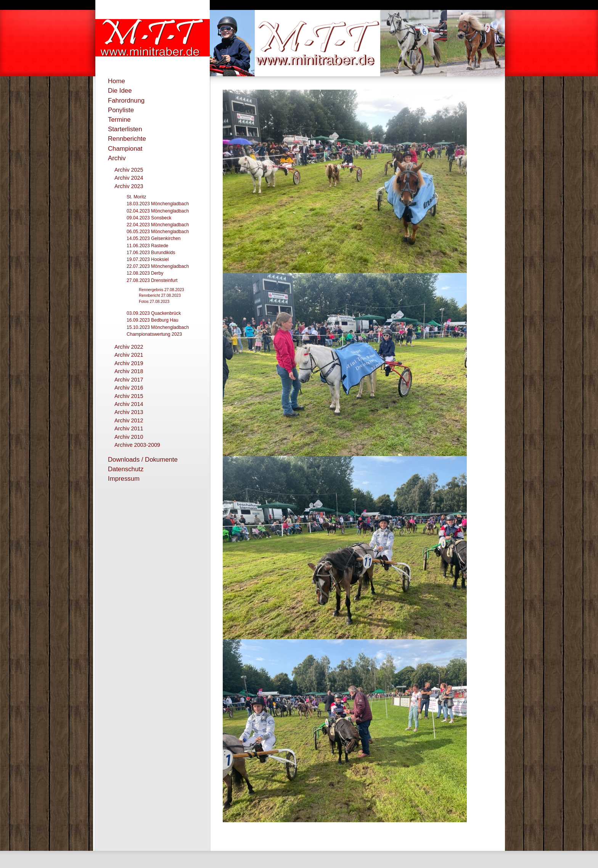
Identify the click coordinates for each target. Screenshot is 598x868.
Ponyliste (121, 110)
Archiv (117, 158)
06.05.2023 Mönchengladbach (158, 232)
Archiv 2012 (129, 420)
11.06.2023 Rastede (147, 246)
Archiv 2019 (129, 363)
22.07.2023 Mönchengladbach (158, 266)
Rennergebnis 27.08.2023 (162, 290)
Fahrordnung (126, 101)
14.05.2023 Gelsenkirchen (154, 238)
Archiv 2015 (129, 396)
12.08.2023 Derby (145, 273)
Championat (125, 149)
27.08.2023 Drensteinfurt (152, 280)
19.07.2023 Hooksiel (148, 259)
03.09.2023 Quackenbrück (154, 313)
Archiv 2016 (129, 388)
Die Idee (120, 91)
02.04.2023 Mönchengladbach (158, 211)
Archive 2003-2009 (137, 445)
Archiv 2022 (129, 347)
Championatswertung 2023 (154, 334)
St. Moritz (136, 197)
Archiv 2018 (129, 371)
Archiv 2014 (129, 404)
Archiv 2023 (129, 186)
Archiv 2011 (129, 428)
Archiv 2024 (129, 178)
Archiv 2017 (129, 380)
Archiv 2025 (129, 170)
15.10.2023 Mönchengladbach (158, 327)
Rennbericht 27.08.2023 (160, 296)
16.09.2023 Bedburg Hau (153, 320)
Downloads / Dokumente (143, 460)
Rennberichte (127, 139)
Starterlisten (125, 129)
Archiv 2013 (129, 412)
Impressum (124, 479)
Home (117, 81)
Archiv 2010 (129, 437)
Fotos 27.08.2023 (154, 302)
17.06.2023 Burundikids (151, 253)
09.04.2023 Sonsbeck (149, 218)
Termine (119, 120)
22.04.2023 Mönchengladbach (158, 225)
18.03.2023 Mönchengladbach (158, 204)
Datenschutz (126, 469)
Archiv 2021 (129, 355)
